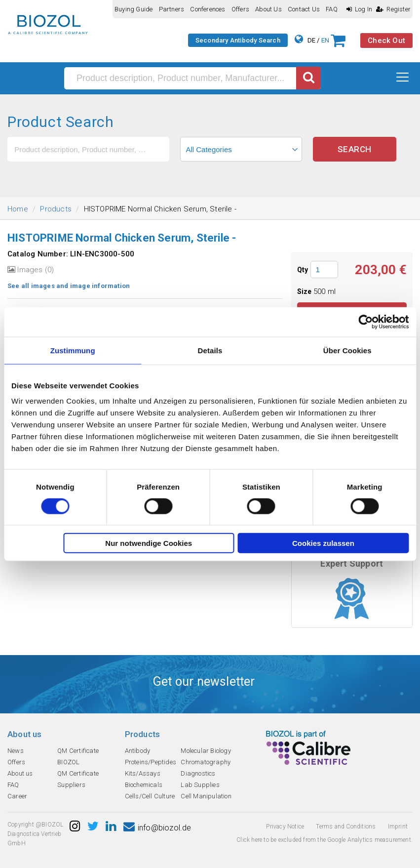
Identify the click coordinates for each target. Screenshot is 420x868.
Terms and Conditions (346, 827)
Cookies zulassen (323, 543)
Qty (303, 270)
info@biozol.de (157, 828)
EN (325, 40)
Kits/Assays (143, 773)
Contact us (304, 9)
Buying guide (134, 9)
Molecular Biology (206, 751)
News (16, 751)
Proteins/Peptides (151, 762)
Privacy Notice (285, 827)
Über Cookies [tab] (347, 350)
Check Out (386, 41)
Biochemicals (144, 785)
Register (393, 9)
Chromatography (206, 762)
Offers (240, 9)
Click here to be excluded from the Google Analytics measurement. (325, 840)
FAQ (332, 9)
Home (18, 209)
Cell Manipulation (206, 796)
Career (17, 796)
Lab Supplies (200, 785)
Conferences (208, 9)
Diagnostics (198, 773)
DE (311, 40)
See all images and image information (69, 286)
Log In (359, 9)
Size (305, 291)
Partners (172, 9)
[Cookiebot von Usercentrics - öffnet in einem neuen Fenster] (365, 322)
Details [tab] (210, 350)
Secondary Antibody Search (238, 40)
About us (268, 9)
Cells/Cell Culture (150, 796)
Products (56, 209)
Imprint (398, 827)
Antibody (138, 751)
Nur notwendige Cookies (149, 543)
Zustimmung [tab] (73, 350)
